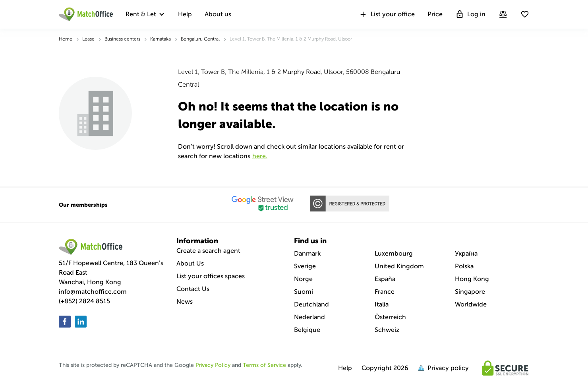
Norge (303, 279)
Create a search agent (208, 251)
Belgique (307, 330)
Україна (466, 253)
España (385, 279)
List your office (387, 14)
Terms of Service (264, 365)
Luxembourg (394, 253)
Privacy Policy (213, 365)
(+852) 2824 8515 (84, 301)
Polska (464, 266)
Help (185, 14)
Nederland (309, 317)
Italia (382, 304)
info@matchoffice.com (93, 292)
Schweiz (387, 330)
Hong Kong (472, 279)
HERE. (260, 156)
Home (66, 39)
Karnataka (161, 39)
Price (435, 14)
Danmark (307, 253)
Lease (88, 39)
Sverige (305, 266)
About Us (190, 263)
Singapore (470, 292)
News (185, 302)
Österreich (390, 317)
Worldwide (471, 304)
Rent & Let (141, 14)
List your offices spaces (211, 276)
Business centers (122, 39)
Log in (470, 14)
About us (218, 14)
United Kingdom (399, 266)
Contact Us (193, 289)
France (385, 292)
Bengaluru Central (200, 39)
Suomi (304, 292)
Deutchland (311, 304)
